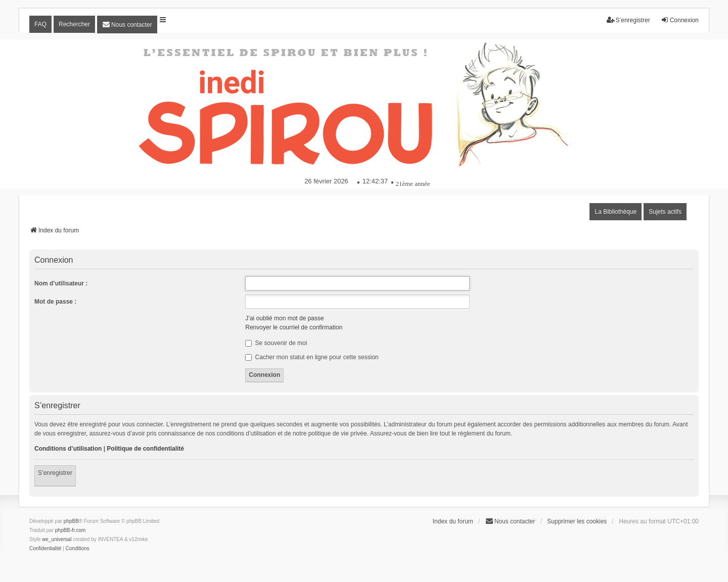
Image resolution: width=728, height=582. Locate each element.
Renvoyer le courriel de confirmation (294, 327)
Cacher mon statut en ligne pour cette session (312, 357)
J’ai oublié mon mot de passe (284, 318)
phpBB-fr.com (71, 530)
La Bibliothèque (616, 212)
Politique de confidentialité (145, 449)
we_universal (57, 539)
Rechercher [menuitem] (74, 24)
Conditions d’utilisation (68, 449)
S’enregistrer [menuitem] (628, 20)
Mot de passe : (55, 302)
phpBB (71, 521)
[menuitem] (127, 25)
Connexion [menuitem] (680, 20)
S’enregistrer (55, 473)
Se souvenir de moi (276, 343)
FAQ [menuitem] (40, 24)
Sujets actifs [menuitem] (665, 212)
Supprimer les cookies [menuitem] (577, 521)
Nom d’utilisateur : (61, 283)
